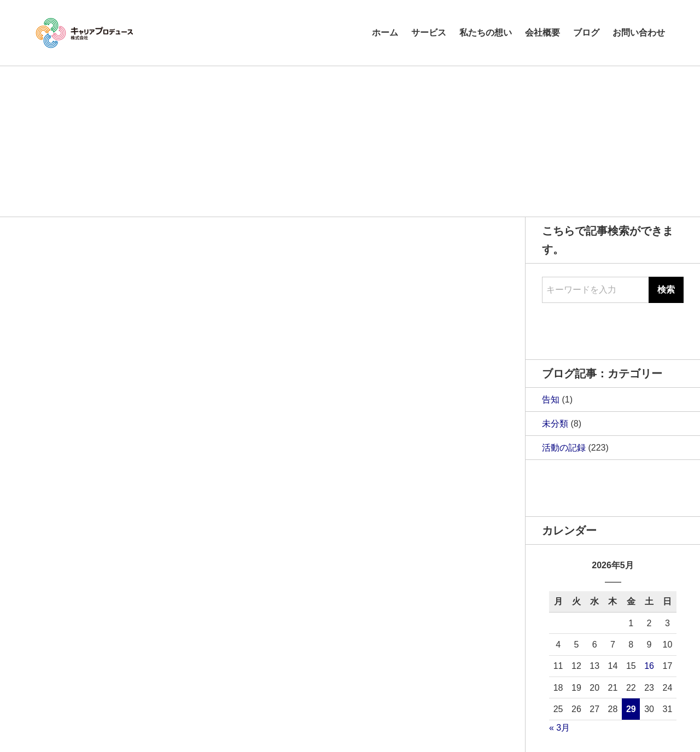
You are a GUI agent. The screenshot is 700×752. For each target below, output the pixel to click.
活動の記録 (564, 448)
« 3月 (559, 728)
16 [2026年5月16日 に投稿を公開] (649, 666)
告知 (551, 400)
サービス (429, 33)
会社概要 (542, 33)
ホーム (385, 33)
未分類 (555, 424)
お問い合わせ (639, 33)
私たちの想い (486, 33)
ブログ (586, 33)
